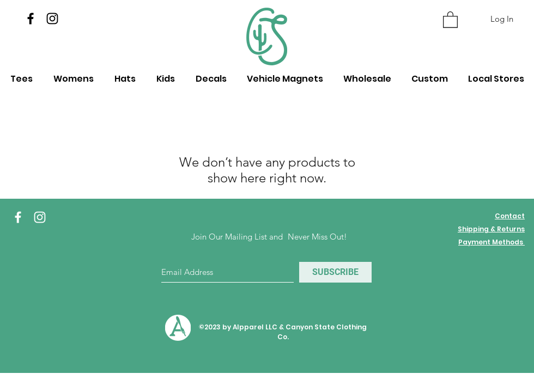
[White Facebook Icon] (18, 217)
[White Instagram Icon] (40, 217)
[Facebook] (31, 19)
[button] (450, 19)
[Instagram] (52, 19)
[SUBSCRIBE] (335, 272)
